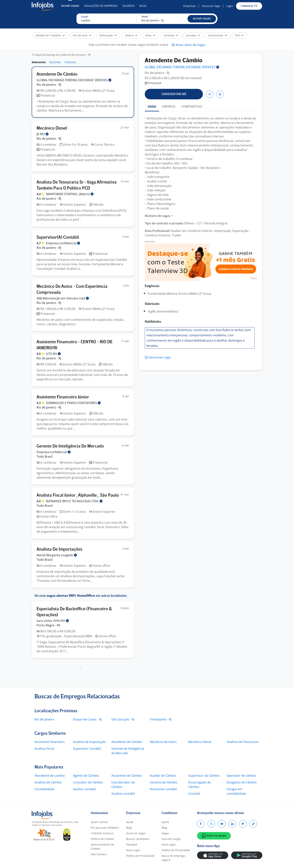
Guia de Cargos (171, 839)
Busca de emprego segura (173, 858)
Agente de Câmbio (86, 776)
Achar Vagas (70, 6)
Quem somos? (100, 822)
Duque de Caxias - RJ (87, 719)
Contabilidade (44, 789)
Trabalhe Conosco (102, 833)
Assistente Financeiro (50, 742)
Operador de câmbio (241, 776)
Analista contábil (123, 794)
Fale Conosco (99, 854)
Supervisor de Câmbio (204, 776)
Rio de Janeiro (44, 719)
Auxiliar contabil (84, 789)
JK (43, 134)
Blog (143, 6)
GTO (53, 354)
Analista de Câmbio (48, 782)
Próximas (70, 62)
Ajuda (130, 822)
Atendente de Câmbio (127, 742)
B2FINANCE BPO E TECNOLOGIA (74, 501)
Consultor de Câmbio (88, 782)
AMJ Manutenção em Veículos (63, 298)
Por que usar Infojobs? (105, 828)
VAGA (152, 106)
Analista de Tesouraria (243, 742)
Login (230, 6)
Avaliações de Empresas (101, 6)
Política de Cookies (102, 839)
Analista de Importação (89, 742)
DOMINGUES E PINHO (73, 403)
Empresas (190, 6)
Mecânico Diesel (200, 742)
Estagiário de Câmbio (242, 782)
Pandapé (132, 844)
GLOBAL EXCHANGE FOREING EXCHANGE (74, 80)
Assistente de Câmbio (127, 776)
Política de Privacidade (140, 856)
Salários (129, 6)
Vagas (165, 833)
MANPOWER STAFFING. (70, 194)
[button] (202, 19)
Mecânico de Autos (163, 742)
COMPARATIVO (192, 106)
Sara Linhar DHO (53, 621)
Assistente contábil (163, 789)
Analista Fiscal (44, 749)
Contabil (194, 794)
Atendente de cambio (50, 776)
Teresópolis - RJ (161, 719)
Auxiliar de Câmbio (163, 776)
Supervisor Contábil (87, 749)
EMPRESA (169, 106)
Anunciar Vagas (136, 833)
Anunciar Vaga (211, 6)
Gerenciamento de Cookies (102, 847)
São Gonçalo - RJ (123, 719)
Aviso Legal (133, 850)
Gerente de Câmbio (164, 782)
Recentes (55, 62)
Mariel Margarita (57, 555)
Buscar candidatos (138, 839)
